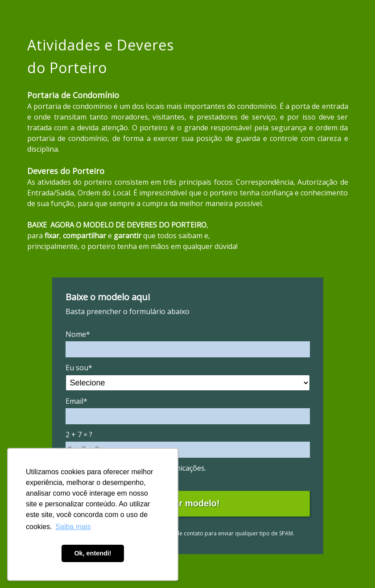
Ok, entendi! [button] (93, 553)
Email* (76, 401)
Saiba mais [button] (73, 527)
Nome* (78, 334)
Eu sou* (79, 368)
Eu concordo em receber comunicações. (136, 468)
